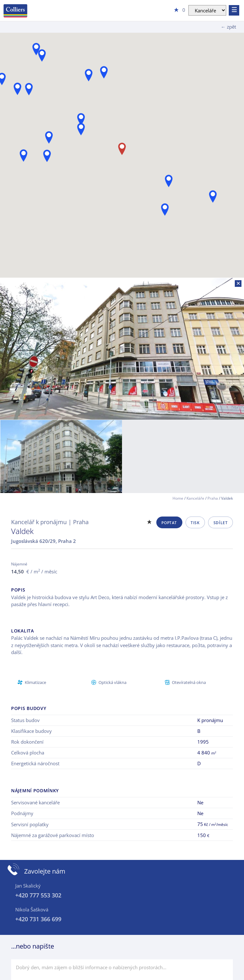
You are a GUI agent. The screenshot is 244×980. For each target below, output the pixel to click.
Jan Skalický (28, 886)
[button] (165, 210)
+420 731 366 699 (38, 919)
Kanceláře (195, 498)
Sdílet (221, 523)
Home (178, 498)
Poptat (169, 523)
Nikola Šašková (32, 909)
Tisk (195, 523)
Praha (213, 498)
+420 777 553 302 (38, 895)
